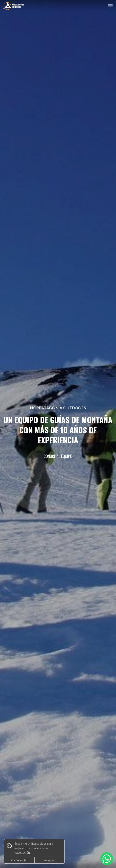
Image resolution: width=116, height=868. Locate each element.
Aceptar (49, 860)
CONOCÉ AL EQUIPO (58, 456)
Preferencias (19, 860)
